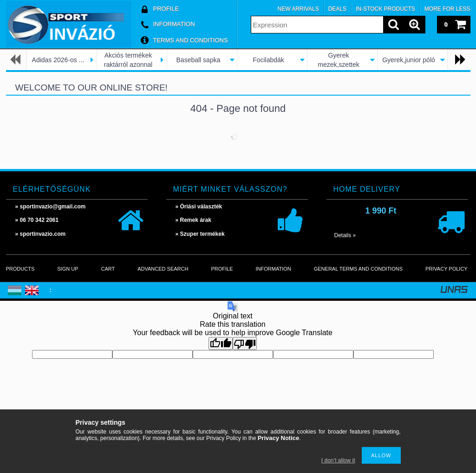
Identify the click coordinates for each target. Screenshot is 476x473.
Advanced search (163, 269)
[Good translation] (221, 343)
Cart (108, 269)
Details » (345, 235)
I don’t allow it (338, 460)
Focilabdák (268, 60)
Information (274, 269)
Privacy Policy (447, 269)
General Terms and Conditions (358, 269)
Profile (222, 269)
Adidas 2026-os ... (58, 60)
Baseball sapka (199, 60)
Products (20, 269)
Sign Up (68, 269)
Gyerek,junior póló (409, 60)
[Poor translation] (245, 343)
